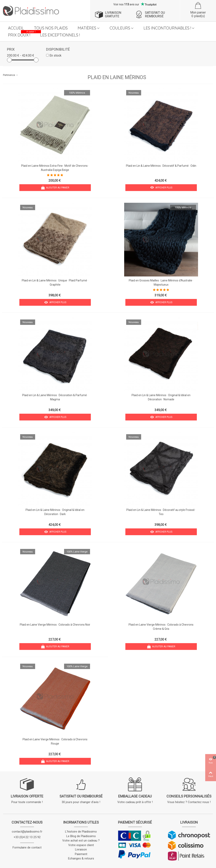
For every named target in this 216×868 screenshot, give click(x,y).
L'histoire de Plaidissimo (81, 832)
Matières (87, 28)
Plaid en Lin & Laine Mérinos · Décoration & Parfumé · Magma (55, 397)
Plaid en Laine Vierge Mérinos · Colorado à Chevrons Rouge (55, 741)
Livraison (81, 849)
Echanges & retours (81, 858)
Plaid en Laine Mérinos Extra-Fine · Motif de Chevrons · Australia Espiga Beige (55, 168)
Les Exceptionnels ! (60, 35)
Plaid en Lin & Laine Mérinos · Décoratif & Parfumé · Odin (161, 166)
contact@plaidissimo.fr (27, 832)
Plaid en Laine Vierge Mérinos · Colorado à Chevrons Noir (55, 625)
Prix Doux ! (22, 34)
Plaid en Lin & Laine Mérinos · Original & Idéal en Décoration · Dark (55, 512)
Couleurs (120, 28)
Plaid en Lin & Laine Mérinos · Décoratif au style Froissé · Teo (161, 512)
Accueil (16, 28)
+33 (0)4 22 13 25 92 (27, 837)
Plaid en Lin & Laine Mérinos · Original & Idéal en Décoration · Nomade (161, 397)
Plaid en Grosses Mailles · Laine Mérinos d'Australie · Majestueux (161, 283)
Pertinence (11, 75)
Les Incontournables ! (167, 28)
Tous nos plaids (51, 28)
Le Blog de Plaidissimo (81, 836)
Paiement (81, 854)
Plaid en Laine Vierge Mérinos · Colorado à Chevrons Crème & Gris (161, 627)
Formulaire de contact (27, 847)
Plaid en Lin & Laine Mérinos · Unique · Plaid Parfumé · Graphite (55, 283)
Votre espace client (81, 845)
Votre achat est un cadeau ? (81, 841)
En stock (55, 55)
